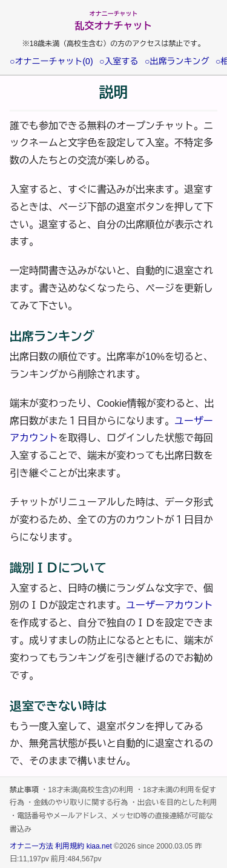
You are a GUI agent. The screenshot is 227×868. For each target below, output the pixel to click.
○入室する (119, 61)
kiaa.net (99, 846)
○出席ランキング (177, 61)
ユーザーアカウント (169, 605)
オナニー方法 (31, 846)
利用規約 (70, 846)
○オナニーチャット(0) (51, 61)
